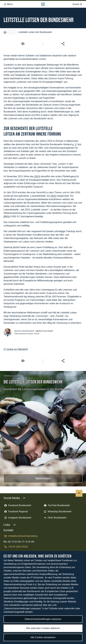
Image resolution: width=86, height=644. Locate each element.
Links (10, 524)
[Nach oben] (79, 492)
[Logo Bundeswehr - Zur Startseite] (43, 3)
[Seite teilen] (63, 43)
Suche (77, 3)
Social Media (15, 497)
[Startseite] (5, 31)
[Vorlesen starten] (23, 43)
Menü (8, 3)
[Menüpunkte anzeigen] (13, 31)
